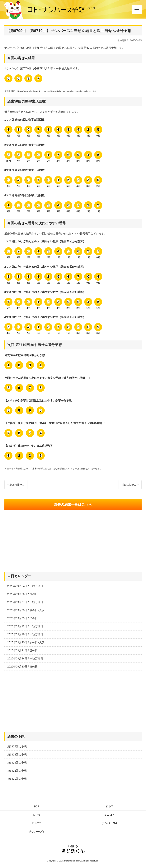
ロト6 (36, 815)
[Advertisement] (73, 541)
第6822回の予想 (17, 771)
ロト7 (109, 806)
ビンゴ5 (36, 823)
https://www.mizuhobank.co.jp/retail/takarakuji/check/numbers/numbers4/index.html (57, 91)
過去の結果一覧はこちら (73, 505)
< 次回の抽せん (16, 485)
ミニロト (109, 815)
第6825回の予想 (17, 746)
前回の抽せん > (130, 485)
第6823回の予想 (17, 763)
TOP (37, 806)
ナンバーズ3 (36, 832)
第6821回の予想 (17, 779)
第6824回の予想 (17, 755)
